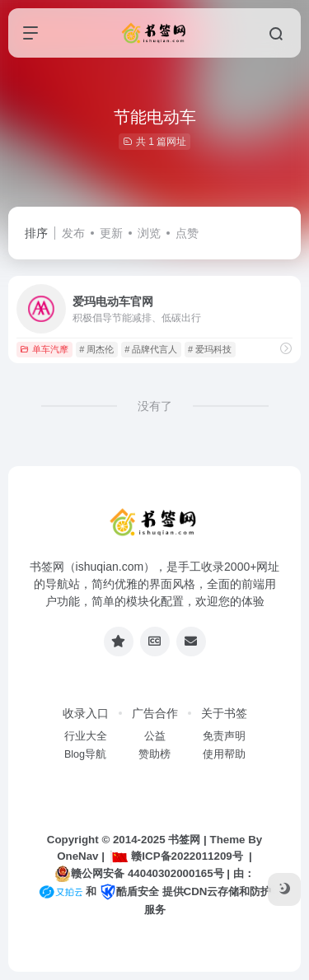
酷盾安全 (129, 891)
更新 (111, 233)
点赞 (187, 233)
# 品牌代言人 (151, 349)
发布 (73, 233)
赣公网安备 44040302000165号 (139, 874)
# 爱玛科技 (210, 349)
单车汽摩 (44, 349)
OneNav (77, 856)
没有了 (155, 406)
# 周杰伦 (96, 349)
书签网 (184, 840)
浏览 (149, 233)
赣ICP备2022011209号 (176, 856)
